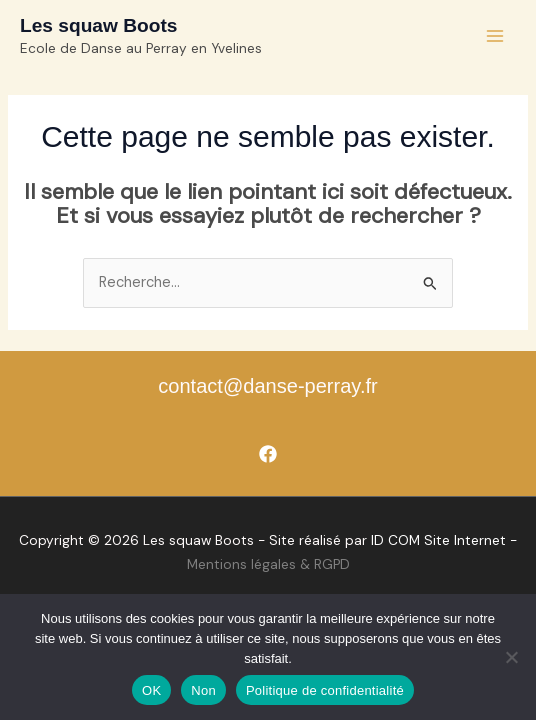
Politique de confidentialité (325, 690)
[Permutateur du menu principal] (495, 36)
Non (203, 690)
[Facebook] (268, 454)
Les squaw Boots (98, 25)
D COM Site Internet (440, 540)
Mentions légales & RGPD (268, 564)
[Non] (511, 657)
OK (151, 690)
